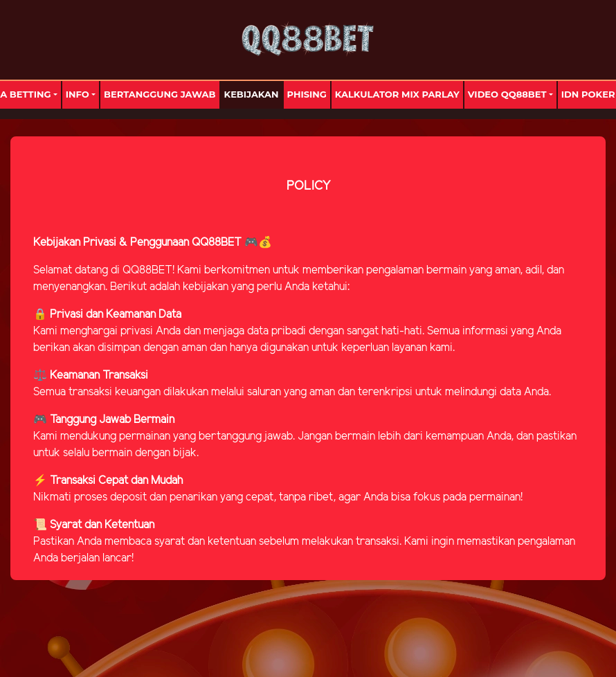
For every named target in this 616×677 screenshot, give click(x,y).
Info (78, 94)
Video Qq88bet (507, 94)
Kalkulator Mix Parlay (397, 94)
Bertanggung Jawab (160, 94)
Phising (307, 94)
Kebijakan (252, 94)
